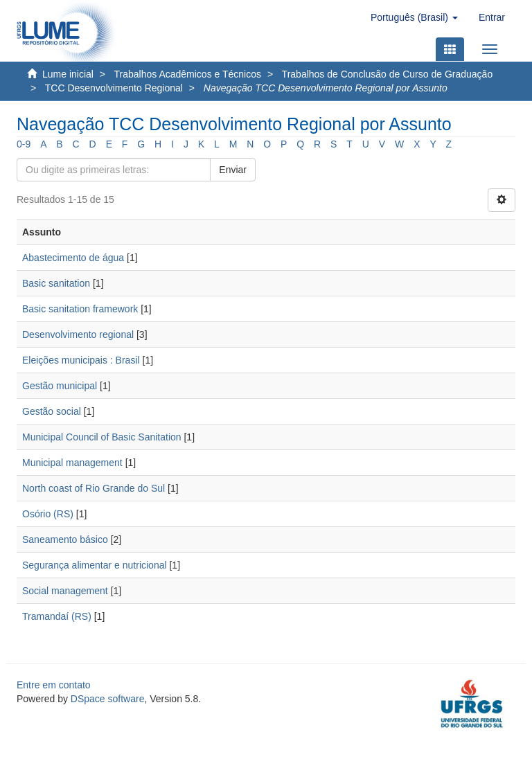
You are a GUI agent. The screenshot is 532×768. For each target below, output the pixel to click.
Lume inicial (68, 74)
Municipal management (72, 463)
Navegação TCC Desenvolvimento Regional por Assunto (326, 88)
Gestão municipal (60, 386)
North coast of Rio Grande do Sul (94, 488)
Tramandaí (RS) (57, 616)
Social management (65, 591)
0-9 (24, 144)
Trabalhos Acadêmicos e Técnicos (188, 74)
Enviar (233, 170)
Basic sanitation (56, 283)
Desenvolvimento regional (78, 334)
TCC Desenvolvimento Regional (114, 88)
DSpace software (108, 699)
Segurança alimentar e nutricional (95, 565)
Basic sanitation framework (80, 309)
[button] (414, 17)
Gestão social (52, 411)
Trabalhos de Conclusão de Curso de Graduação (388, 74)
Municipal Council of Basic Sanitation (102, 437)
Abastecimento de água (73, 258)
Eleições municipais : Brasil (81, 360)
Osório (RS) (48, 514)
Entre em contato (54, 685)
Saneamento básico (65, 539)
